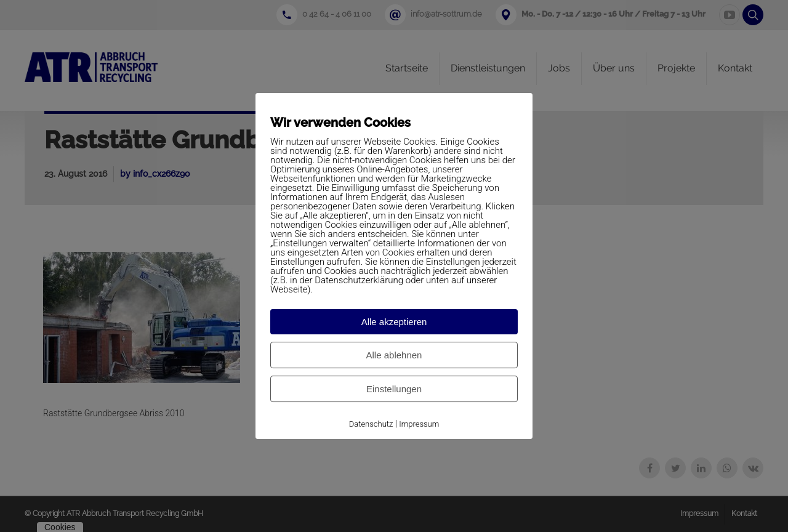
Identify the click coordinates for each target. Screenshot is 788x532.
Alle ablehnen (394, 355)
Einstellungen (394, 389)
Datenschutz (371, 424)
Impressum (419, 424)
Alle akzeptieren (394, 322)
